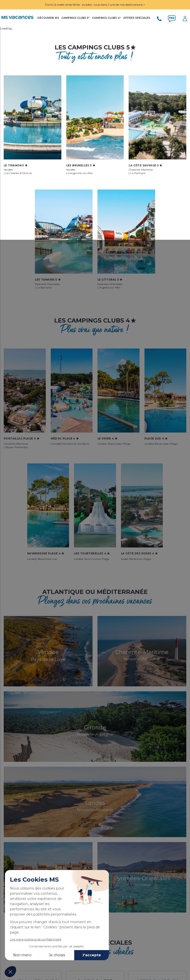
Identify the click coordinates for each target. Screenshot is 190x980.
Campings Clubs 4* (106, 18)
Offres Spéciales (137, 18)
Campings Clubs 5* (75, 18)
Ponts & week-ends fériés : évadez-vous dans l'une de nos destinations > (95, 5)
